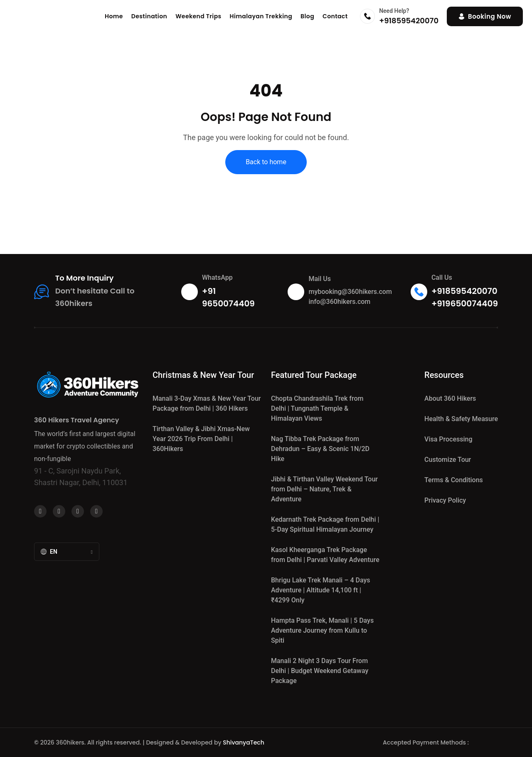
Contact (335, 16)
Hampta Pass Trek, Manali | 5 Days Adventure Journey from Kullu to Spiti (322, 630)
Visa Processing (448, 439)
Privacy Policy (445, 500)
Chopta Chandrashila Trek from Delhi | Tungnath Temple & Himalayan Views (317, 408)
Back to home (266, 162)
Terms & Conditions (454, 480)
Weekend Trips (198, 16)
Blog (307, 16)
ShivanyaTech (244, 742)
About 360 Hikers (450, 398)
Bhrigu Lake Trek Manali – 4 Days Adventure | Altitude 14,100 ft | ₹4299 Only (321, 590)
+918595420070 (409, 21)
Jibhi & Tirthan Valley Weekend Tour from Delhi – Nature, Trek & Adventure (324, 489)
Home (114, 16)
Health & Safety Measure (461, 419)
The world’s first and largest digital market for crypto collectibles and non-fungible (85, 446)
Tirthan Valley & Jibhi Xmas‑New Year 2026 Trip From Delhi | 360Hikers (201, 439)
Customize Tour (448, 460)
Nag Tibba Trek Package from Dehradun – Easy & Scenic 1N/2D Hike (320, 449)
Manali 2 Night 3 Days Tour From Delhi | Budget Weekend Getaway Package (320, 671)
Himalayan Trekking (261, 16)
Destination (149, 16)
